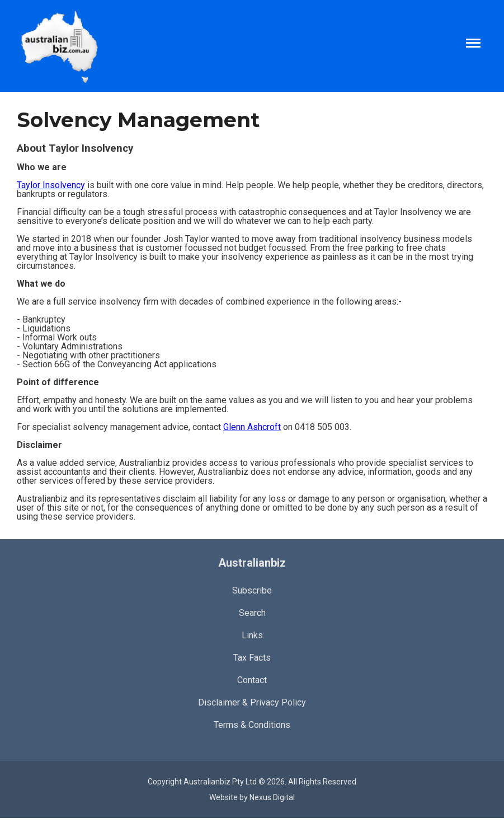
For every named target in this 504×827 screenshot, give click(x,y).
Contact (252, 680)
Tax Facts (252, 658)
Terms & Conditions (252, 725)
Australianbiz (252, 563)
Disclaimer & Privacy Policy (252, 702)
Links (252, 635)
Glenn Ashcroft (252, 427)
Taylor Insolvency (51, 185)
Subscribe (252, 590)
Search (252, 613)
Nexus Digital (272, 797)
